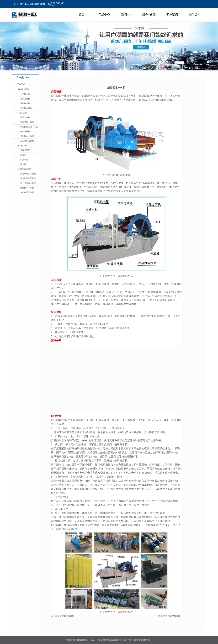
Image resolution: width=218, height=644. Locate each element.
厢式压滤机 (25, 99)
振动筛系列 (22, 146)
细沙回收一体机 (27, 188)
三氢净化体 (25, 94)
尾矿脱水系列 (23, 89)
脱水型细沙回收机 (28, 178)
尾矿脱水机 (25, 103)
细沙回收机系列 (24, 169)
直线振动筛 (25, 150)
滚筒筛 (23, 155)
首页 (82, 15)
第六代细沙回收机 (172, 616)
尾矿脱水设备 (26, 108)
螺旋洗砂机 (25, 132)
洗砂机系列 (22, 113)
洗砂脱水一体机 (27, 136)
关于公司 (195, 15)
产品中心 (104, 15)
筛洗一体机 (25, 117)
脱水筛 (23, 164)
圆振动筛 (24, 160)
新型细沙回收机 (67, 616)
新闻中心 (127, 15)
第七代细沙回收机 (28, 174)
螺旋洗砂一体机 (27, 122)
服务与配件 (149, 15)
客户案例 (172, 15)
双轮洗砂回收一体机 (29, 127)
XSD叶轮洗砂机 (27, 141)
